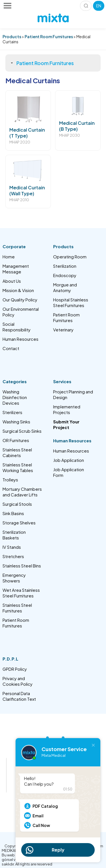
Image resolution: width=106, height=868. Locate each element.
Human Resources (20, 339)
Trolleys (10, 480)
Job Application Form (69, 472)
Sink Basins (13, 513)
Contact (11, 348)
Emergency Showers (14, 578)
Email (38, 816)
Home (9, 257)
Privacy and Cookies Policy (18, 681)
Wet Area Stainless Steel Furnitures (21, 593)
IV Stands (12, 547)
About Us (12, 281)
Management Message (16, 269)
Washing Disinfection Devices (15, 397)
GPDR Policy (15, 669)
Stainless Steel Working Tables (18, 467)
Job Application (69, 460)
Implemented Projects (67, 409)
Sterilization (65, 266)
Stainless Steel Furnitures (17, 608)
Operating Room (70, 257)
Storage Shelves (19, 523)
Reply (58, 850)
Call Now (41, 825)
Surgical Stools (17, 504)
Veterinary (63, 330)
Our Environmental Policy (21, 312)
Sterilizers (12, 412)
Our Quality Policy (20, 300)
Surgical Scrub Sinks (22, 431)
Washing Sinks (16, 422)
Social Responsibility (17, 327)
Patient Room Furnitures (49, 37)
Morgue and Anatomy (65, 287)
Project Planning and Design (73, 394)
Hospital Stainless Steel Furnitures (71, 302)
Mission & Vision (18, 290)
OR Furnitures (16, 440)
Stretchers (13, 556)
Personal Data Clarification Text (19, 696)
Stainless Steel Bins (22, 566)
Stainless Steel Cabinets (17, 452)
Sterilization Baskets (14, 535)
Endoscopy (65, 275)
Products (12, 37)
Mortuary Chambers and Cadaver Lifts (22, 492)
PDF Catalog (45, 806)
